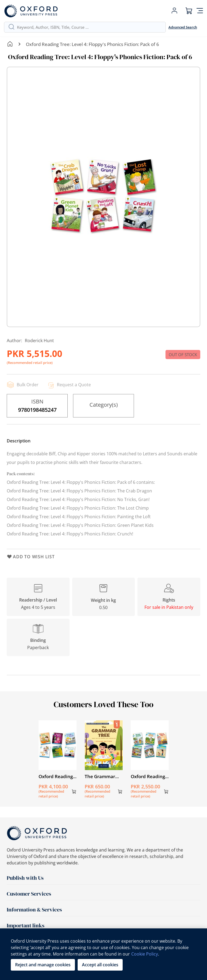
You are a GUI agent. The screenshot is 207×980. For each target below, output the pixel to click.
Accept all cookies (100, 965)
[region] (103, 954)
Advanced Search (183, 27)
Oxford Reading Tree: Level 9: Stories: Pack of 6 (149, 777)
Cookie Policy (145, 954)
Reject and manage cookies (43, 965)
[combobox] (89, 27)
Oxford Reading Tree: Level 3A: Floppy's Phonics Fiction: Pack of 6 (57, 777)
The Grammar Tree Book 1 (100, 777)
